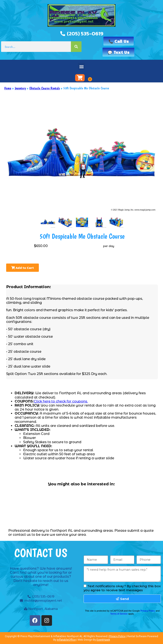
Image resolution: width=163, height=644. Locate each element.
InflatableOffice (66, 640)
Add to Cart (22, 268)
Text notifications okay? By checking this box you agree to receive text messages (122, 588)
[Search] (76, 47)
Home (8, 88)
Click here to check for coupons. (61, 401)
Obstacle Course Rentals (45, 88)
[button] (81, 66)
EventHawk (103, 640)
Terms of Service (119, 614)
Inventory (20, 88)
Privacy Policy (148, 611)
